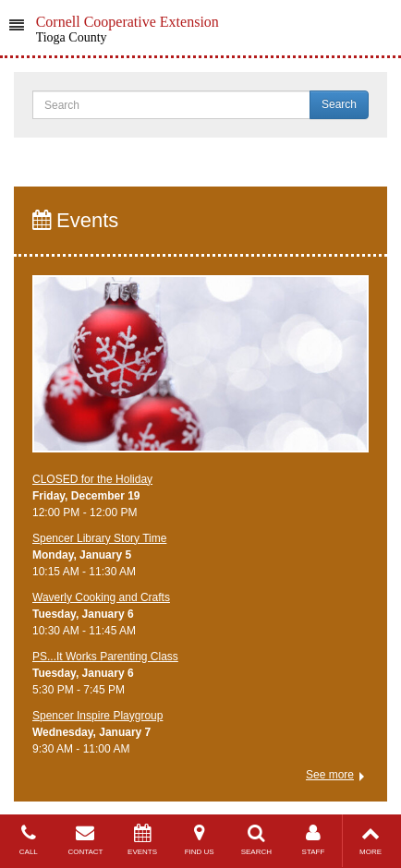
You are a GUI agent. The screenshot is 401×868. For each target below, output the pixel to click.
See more (330, 775)
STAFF (313, 840)
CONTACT (86, 840)
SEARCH (257, 840)
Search (339, 104)
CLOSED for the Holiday (92, 479)
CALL (29, 840)
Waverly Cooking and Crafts (101, 597)
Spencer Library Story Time (99, 538)
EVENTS (142, 840)
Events (75, 220)
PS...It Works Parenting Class (105, 657)
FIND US (200, 840)
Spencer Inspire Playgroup (97, 716)
